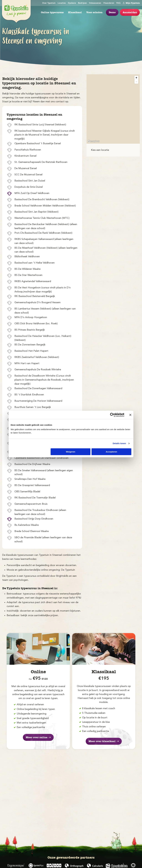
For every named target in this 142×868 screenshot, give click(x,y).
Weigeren (71, 452)
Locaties (62, 3)
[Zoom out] (136, 82)
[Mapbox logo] (93, 141)
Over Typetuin (49, 3)
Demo (112, 12)
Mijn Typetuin (131, 3)
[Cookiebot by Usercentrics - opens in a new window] (112, 415)
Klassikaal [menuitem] (75, 12)
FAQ (118, 3)
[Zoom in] (136, 78)
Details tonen (119, 443)
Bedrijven (82, 3)
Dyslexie (72, 3)
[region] (113, 109)
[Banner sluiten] (130, 415)
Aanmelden (130, 12)
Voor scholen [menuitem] (94, 12)
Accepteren (111, 452)
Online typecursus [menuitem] (52, 12)
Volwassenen (95, 3)
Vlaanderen (109, 3)
